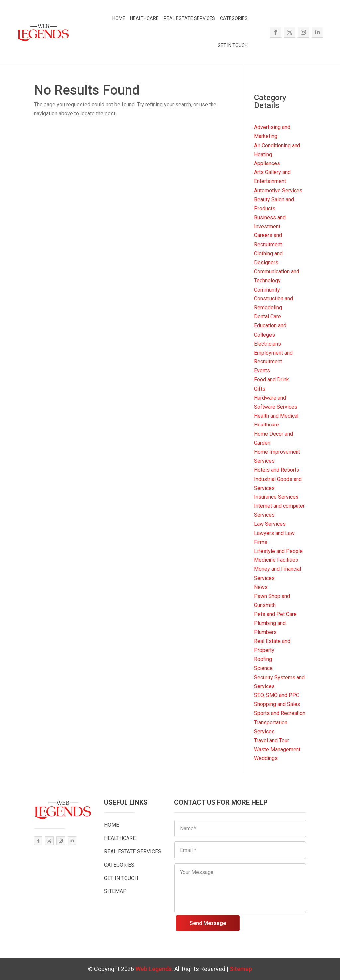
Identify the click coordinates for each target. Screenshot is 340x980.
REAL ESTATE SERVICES (189, 18)
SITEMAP (115, 891)
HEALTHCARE (144, 18)
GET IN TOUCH (233, 45)
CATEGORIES (234, 18)
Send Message (208, 923)
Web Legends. (155, 969)
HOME (119, 18)
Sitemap (241, 969)
